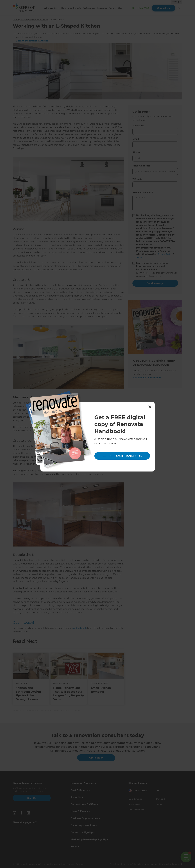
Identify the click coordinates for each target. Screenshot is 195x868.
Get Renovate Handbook (122, 456)
